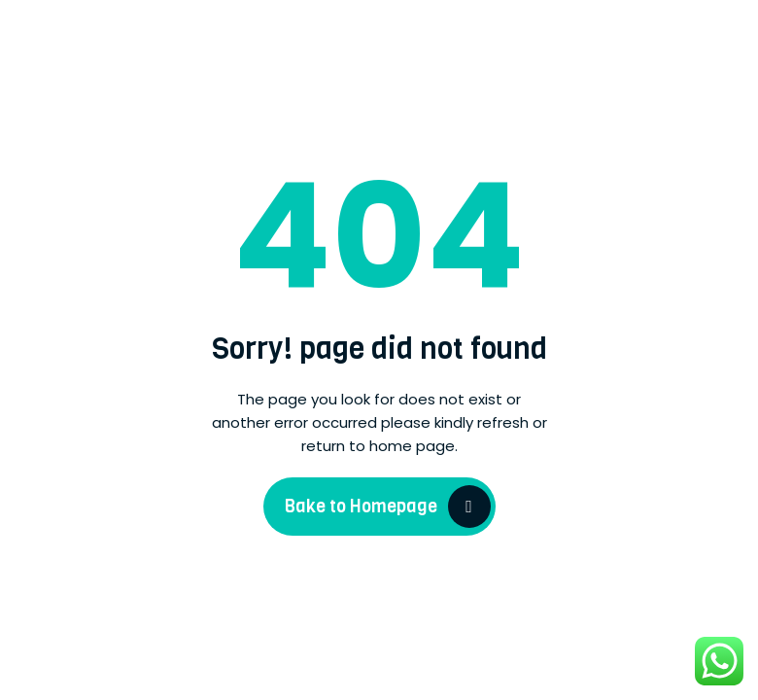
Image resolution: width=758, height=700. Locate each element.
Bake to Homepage (361, 507)
